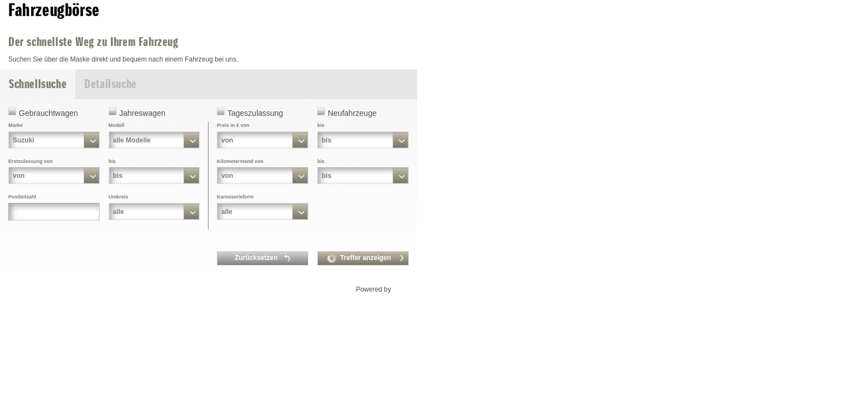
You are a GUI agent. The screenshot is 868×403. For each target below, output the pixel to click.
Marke (16, 125)
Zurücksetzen (263, 258)
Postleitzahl (22, 197)
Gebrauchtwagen (49, 113)
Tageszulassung (255, 113)
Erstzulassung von (31, 161)
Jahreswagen (142, 113)
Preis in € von (233, 125)
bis (112, 161)
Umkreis (119, 197)
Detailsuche (111, 84)
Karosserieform (235, 197)
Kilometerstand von (240, 161)
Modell (117, 125)
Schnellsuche (38, 84)
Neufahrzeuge (352, 113)
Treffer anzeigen (366, 258)
